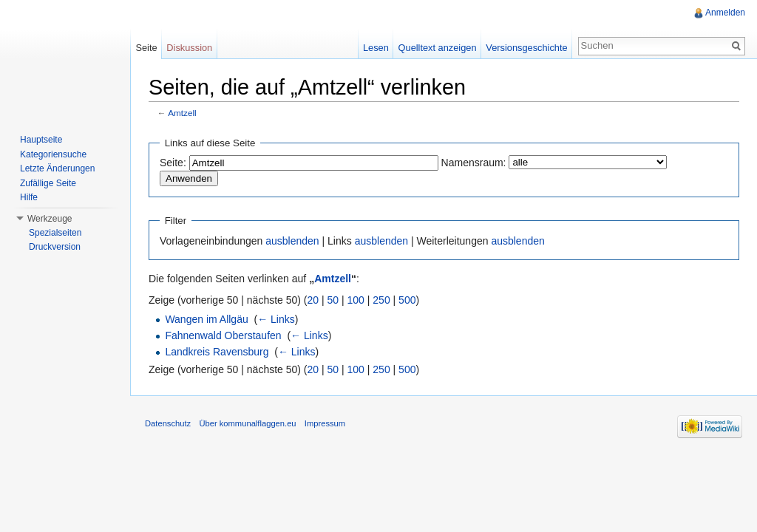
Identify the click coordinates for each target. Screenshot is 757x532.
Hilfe (29, 197)
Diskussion (189, 48)
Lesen (376, 48)
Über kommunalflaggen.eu (247, 423)
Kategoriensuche (53, 154)
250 (381, 300)
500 (407, 300)
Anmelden (725, 13)
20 (313, 300)
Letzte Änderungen (57, 168)
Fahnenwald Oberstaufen (223, 335)
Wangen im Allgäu (206, 319)
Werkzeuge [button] (50, 219)
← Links (276, 319)
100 (356, 300)
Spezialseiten (55, 233)
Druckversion (55, 247)
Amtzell (182, 113)
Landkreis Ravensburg (217, 352)
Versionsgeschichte (526, 48)
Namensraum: (474, 163)
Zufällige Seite (48, 183)
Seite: (173, 163)
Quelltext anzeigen (438, 48)
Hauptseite (41, 140)
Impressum (325, 423)
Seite (146, 48)
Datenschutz (168, 423)
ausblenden (292, 241)
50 (333, 300)
